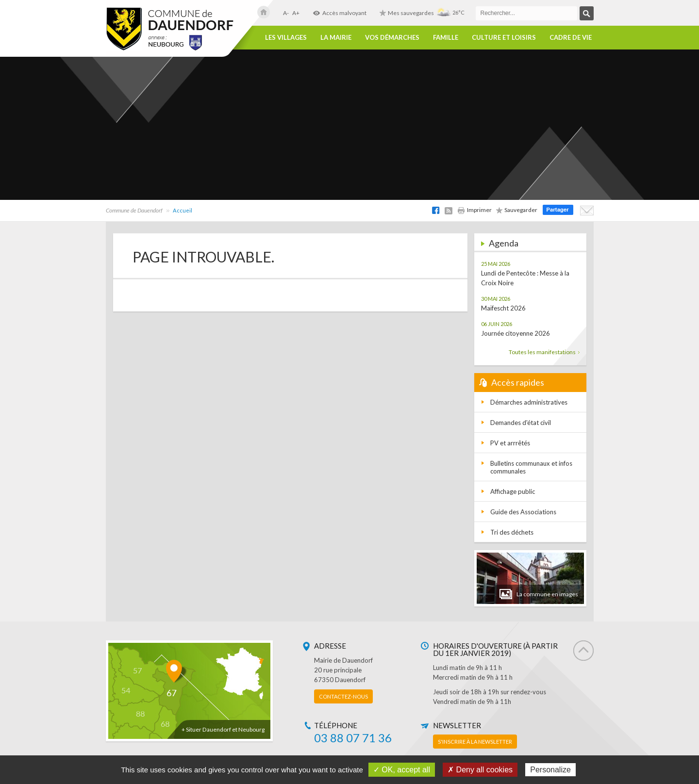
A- (286, 13)
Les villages (286, 38)
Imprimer (474, 210)
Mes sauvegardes (407, 13)
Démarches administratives (529, 402)
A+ (296, 13)
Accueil (183, 210)
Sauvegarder (517, 210)
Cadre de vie (571, 38)
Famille (446, 38)
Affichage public (513, 491)
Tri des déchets (512, 532)
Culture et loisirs (504, 38)
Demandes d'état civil (521, 423)
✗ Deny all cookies (480, 770)
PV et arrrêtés (510, 443)
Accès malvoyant (340, 13)
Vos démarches (392, 38)
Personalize (550, 770)
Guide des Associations (523, 512)
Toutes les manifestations (544, 352)
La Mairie (336, 38)
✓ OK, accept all (402, 770)
